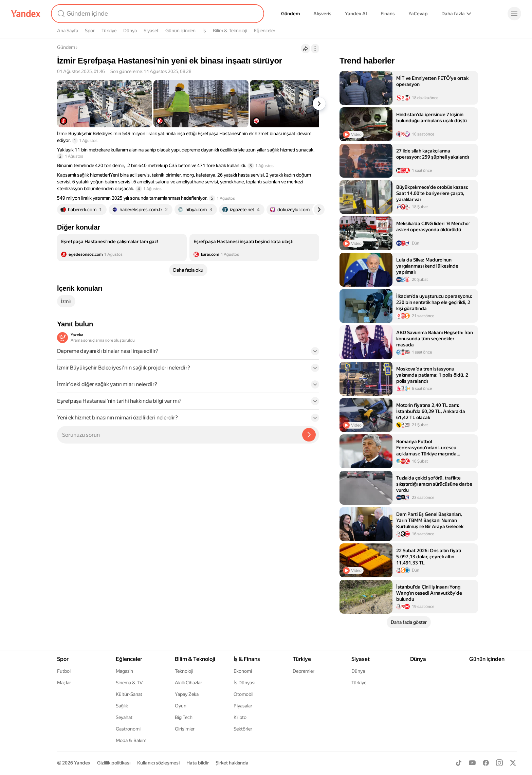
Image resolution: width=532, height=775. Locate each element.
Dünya (130, 31)
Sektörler (243, 729)
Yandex (82, 763)
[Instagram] (499, 763)
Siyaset (151, 31)
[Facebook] (486, 763)
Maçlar (64, 683)
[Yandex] (26, 14)
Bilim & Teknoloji (230, 31)
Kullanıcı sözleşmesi (158, 763)
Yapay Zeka (187, 694)
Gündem (290, 14)
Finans (388, 14)
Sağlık (122, 706)
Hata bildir (198, 763)
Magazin (124, 671)
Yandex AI (356, 14)
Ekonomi (243, 671)
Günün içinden (180, 31)
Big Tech (184, 717)
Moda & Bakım (131, 740)
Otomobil (243, 694)
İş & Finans (247, 659)
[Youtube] (472, 763)
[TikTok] (459, 763)
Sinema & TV (129, 683)
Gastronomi (128, 729)
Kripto (240, 717)
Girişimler (185, 729)
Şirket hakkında (232, 763)
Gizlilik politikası (114, 763)
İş (204, 31)
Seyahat (124, 717)
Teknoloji (184, 671)
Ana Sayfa (68, 31)
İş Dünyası (244, 683)
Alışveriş (322, 14)
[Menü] (514, 14)
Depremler (304, 671)
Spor (90, 31)
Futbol (64, 671)
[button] (188, 353)
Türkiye (109, 31)
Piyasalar (243, 706)
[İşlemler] (315, 49)
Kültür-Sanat (129, 694)
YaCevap (418, 14)
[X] (513, 763)
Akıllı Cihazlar (188, 683)
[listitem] (122, 248)
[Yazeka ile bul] (309, 435)
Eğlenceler (265, 31)
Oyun (181, 706)
